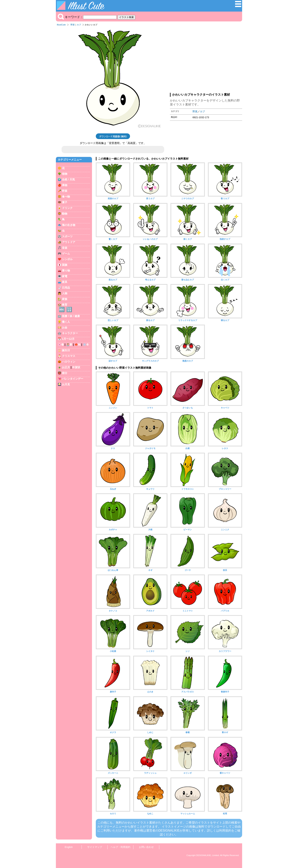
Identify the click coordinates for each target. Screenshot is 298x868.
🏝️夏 (69, 345)
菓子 (65, 202)
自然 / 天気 (68, 179)
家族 (65, 299)
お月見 (66, 384)
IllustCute (61, 25)
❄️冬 (86, 345)
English (69, 847)
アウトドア (69, 242)
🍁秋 (78, 345)
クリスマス (69, 356)
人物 (65, 293)
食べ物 (66, 197)
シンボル (67, 259)
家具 (65, 282)
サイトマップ (95, 847)
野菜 (73, 25)
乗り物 (66, 271)
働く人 (66, 322)
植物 (65, 174)
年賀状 (76, 367)
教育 (65, 305)
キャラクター (70, 333)
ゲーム (66, 253)
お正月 (66, 367)
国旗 (65, 265)
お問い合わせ (146, 847)
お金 (65, 327)
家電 (65, 276)
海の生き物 (69, 225)
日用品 (66, 288)
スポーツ (67, 236)
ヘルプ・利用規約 (120, 847)
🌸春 (61, 345)
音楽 (65, 248)
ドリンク (67, 208)
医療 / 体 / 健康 (71, 316)
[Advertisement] (206, 61)
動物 (65, 214)
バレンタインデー (73, 379)
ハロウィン (69, 362)
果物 (65, 185)
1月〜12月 (68, 339)
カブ (79, 25)
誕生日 (66, 350)
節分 (65, 373)
